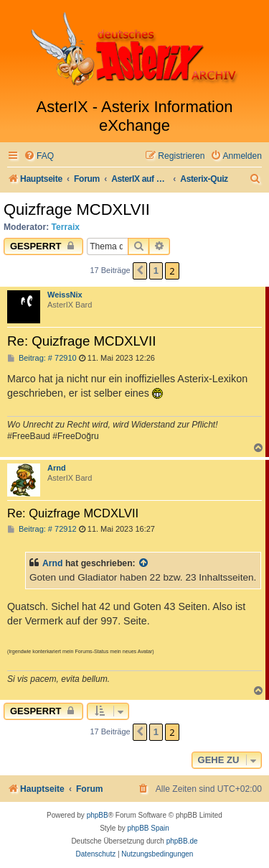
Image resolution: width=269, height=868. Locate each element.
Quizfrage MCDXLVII (77, 209)
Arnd (57, 468)
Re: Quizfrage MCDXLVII (81, 341)
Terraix (66, 227)
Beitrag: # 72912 (42, 529)
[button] (140, 271)
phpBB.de (182, 841)
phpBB (98, 815)
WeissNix (65, 295)
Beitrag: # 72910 (42, 358)
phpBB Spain (148, 828)
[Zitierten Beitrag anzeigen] (144, 563)
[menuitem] (39, 156)
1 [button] (156, 271)
